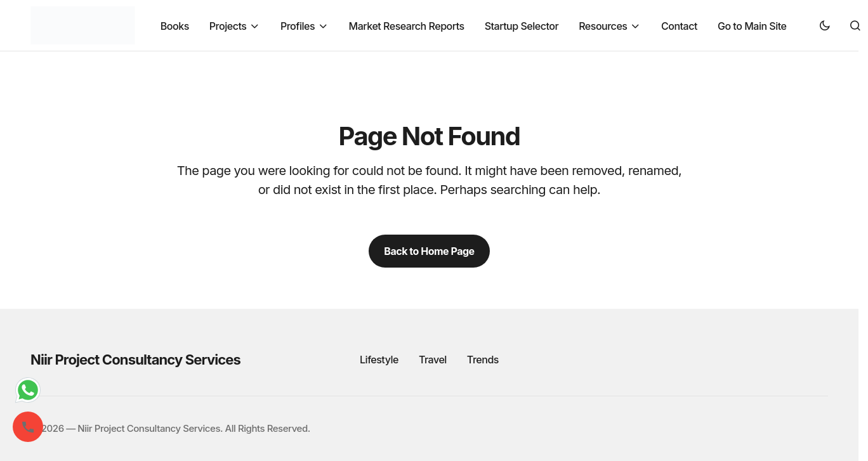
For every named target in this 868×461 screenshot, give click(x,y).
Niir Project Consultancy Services (135, 360)
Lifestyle (379, 360)
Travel (433, 360)
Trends (483, 360)
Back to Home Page (429, 251)
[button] (825, 25)
